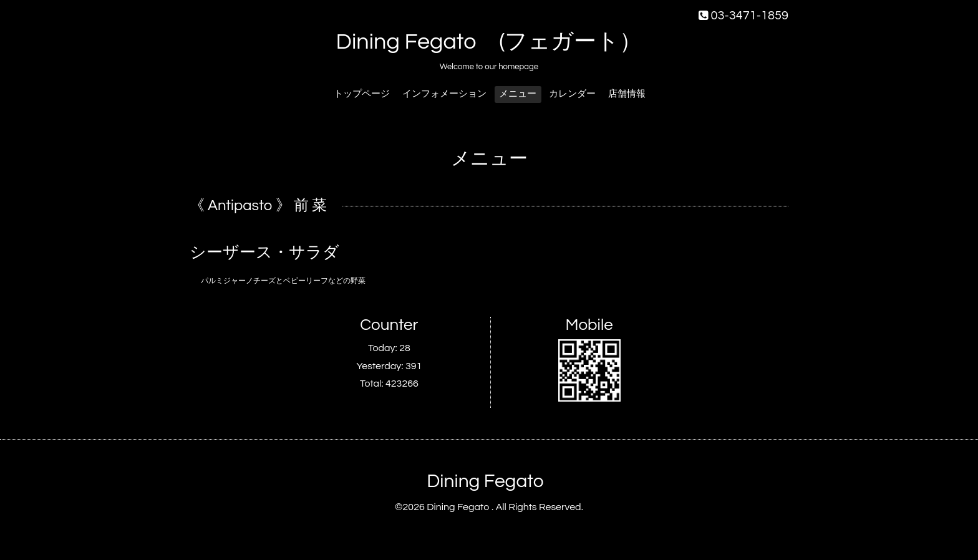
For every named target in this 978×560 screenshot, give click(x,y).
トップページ (362, 94)
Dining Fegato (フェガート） (489, 42)
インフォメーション (444, 94)
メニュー (518, 94)
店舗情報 (627, 94)
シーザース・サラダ (264, 253)
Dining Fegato (485, 481)
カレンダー (572, 94)
